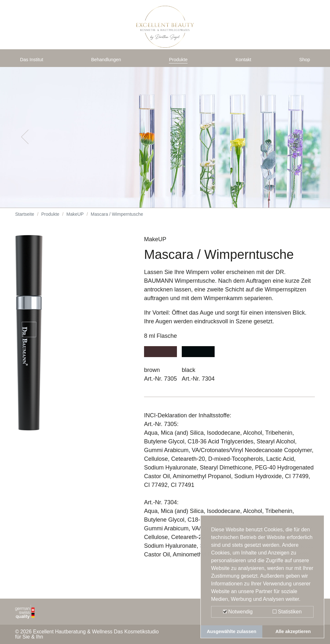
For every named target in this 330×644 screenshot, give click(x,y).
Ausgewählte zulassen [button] (232, 631)
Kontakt (245, 62)
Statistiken (287, 612)
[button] (25, 142)
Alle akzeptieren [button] (293, 631)
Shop (303, 62)
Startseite (25, 219)
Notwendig (238, 612)
